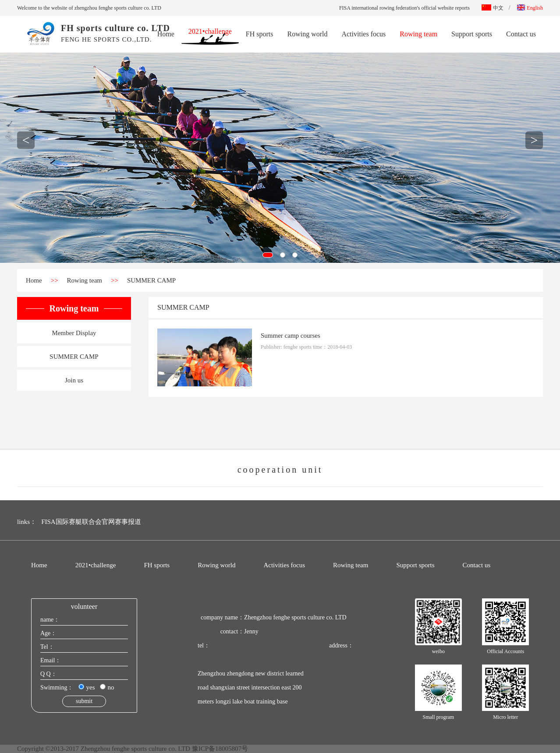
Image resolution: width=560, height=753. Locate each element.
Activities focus (363, 34)
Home (166, 34)
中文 (493, 8)
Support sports (472, 34)
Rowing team (418, 34)
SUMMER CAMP (151, 280)
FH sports (260, 34)
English (530, 8)
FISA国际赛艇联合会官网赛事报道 (91, 522)
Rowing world (307, 34)
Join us (74, 380)
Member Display (74, 333)
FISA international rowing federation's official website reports (404, 8)
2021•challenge (210, 32)
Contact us (521, 34)
